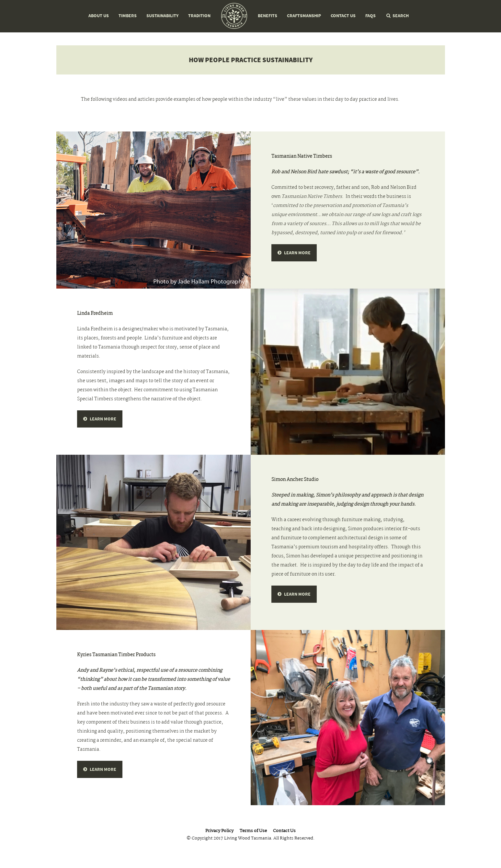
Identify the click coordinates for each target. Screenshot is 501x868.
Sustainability (162, 16)
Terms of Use (253, 831)
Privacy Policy (219, 831)
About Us (99, 16)
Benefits (268, 16)
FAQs (370, 16)
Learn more (297, 253)
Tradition (199, 16)
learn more (103, 419)
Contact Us (343, 16)
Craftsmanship (304, 16)
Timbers (128, 16)
